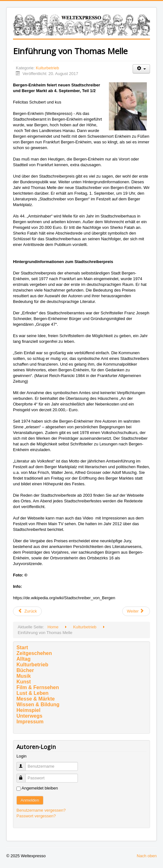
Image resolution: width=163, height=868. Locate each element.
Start (22, 648)
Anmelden (30, 800)
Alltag (23, 659)
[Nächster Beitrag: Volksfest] (136, 611)
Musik (24, 676)
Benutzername (24, 764)
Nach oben (147, 856)
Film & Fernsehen (38, 687)
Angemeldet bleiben (40, 788)
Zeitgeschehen (34, 653)
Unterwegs (29, 716)
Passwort (24, 775)
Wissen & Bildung (38, 704)
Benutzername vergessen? (41, 810)
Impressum (30, 722)
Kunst (24, 682)
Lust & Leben (32, 693)
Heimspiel (28, 710)
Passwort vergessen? (36, 816)
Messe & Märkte (36, 699)
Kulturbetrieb (47, 68)
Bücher (25, 670)
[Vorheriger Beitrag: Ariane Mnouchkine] (27, 611)
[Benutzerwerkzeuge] (141, 69)
